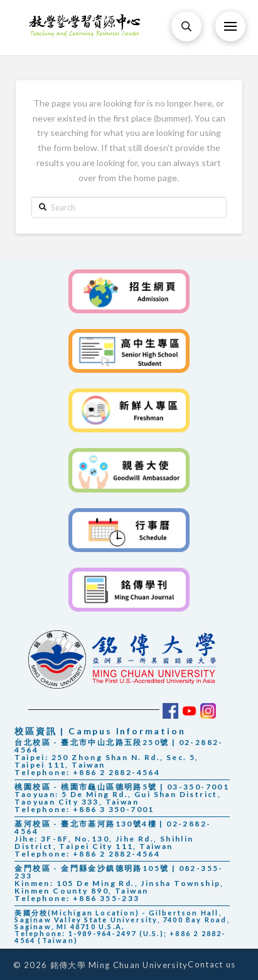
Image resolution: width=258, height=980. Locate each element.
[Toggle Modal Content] (186, 26)
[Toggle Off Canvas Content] (230, 26)
